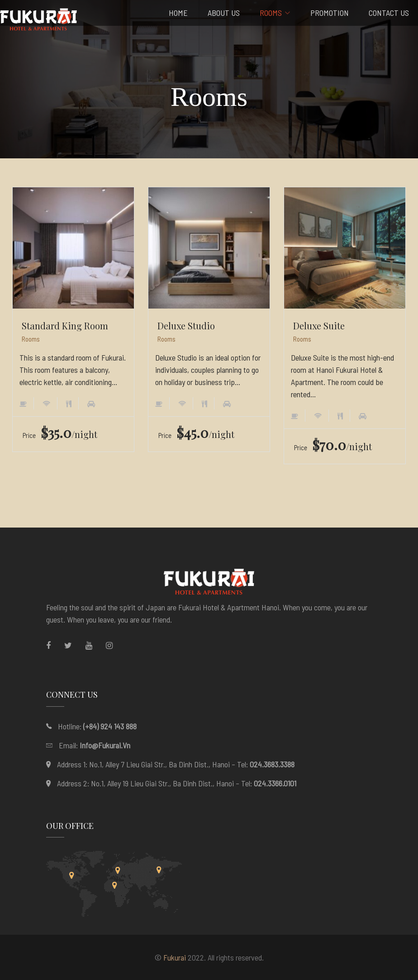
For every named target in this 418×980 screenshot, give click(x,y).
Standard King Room (65, 326)
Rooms (31, 339)
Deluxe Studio (186, 326)
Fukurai (175, 957)
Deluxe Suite (319, 326)
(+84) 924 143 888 (110, 726)
